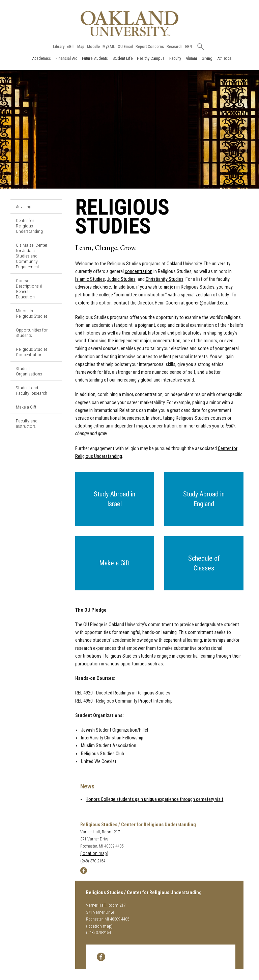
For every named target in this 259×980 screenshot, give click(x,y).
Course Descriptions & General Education (29, 289)
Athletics (224, 58)
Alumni (191, 58)
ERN (189, 47)
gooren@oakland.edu (206, 303)
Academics (41, 58)
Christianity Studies (165, 279)
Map (81, 47)
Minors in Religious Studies (32, 313)
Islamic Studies (90, 279)
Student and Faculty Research (32, 390)
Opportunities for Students (32, 333)
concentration (139, 272)
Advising (24, 206)
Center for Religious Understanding (29, 226)
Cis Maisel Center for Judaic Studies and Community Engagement (32, 256)
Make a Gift (26, 407)
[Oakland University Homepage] (129, 23)
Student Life (123, 58)
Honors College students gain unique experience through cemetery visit (154, 799)
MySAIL (109, 47)
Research (175, 47)
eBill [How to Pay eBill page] (71, 47)
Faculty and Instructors (27, 423)
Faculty (175, 58)
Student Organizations (29, 371)
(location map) (94, 853)
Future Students (95, 58)
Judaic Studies (121, 279)
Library (59, 47)
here (107, 287)
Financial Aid (67, 58)
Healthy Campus (151, 58)
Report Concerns (150, 47)
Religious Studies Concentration (32, 352)
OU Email (125, 47)
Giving (207, 58)
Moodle (93, 47)
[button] (115, 499)
